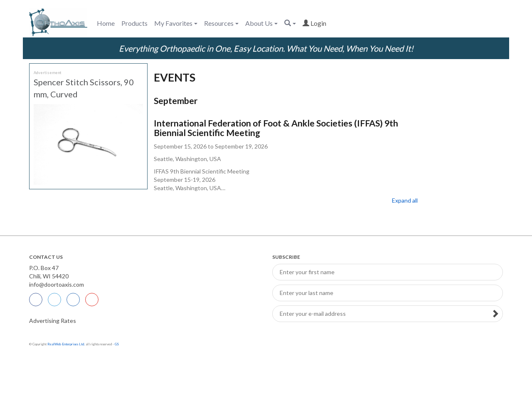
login (314, 23)
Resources (221, 23)
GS (117, 344)
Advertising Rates (53, 321)
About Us (261, 23)
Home (106, 23)
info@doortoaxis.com (57, 284)
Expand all (405, 200)
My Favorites (176, 23)
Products (134, 23)
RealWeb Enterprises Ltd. (66, 344)
